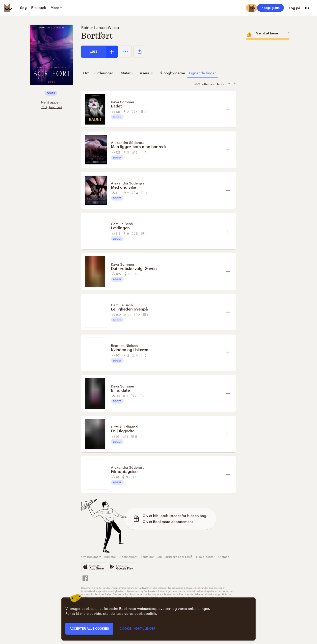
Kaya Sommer (123, 102)
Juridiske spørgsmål (179, 556)
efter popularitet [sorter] (218, 84)
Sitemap (224, 556)
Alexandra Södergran (129, 142)
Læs (93, 51)
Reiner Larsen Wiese (100, 27)
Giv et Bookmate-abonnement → (170, 522)
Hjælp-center (205, 556)
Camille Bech (122, 223)
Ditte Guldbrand (124, 426)
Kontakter (147, 556)
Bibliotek (110, 556)
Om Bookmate (91, 556)
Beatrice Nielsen (124, 345)
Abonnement (128, 556)
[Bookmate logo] (8, 8)
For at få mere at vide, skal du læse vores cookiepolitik (111, 613)
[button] (126, 52)
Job (159, 556)
